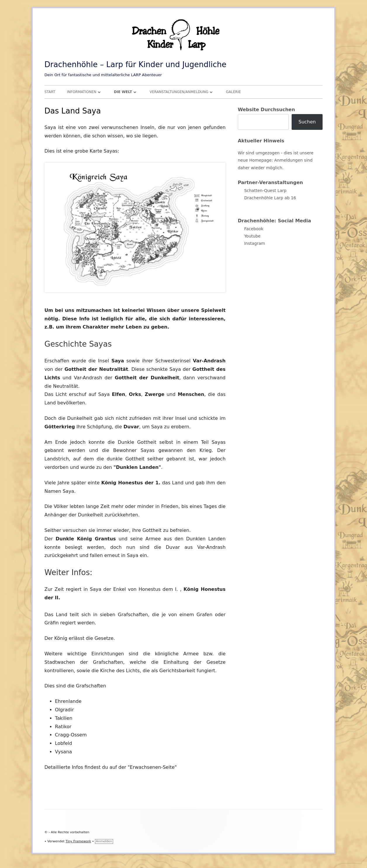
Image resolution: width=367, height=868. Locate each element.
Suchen (307, 122)
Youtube (252, 236)
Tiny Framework (78, 841)
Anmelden (104, 841)
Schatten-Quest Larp (265, 191)
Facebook (254, 229)
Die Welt (123, 92)
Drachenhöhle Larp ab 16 (270, 198)
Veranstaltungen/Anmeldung (179, 92)
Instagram (255, 243)
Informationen (82, 92)
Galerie (233, 92)
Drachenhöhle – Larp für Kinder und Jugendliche (135, 64)
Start (50, 92)
